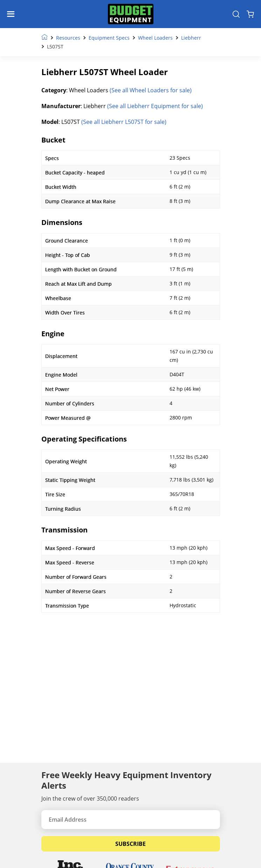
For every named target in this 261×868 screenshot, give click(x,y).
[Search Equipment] (236, 14)
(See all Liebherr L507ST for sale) (124, 122)
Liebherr (191, 38)
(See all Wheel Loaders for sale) (151, 90)
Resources (68, 38)
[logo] (131, 14)
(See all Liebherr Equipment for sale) (155, 106)
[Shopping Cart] (250, 14)
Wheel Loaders (155, 38)
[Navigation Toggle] (12, 14)
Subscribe (130, 844)
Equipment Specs (109, 38)
